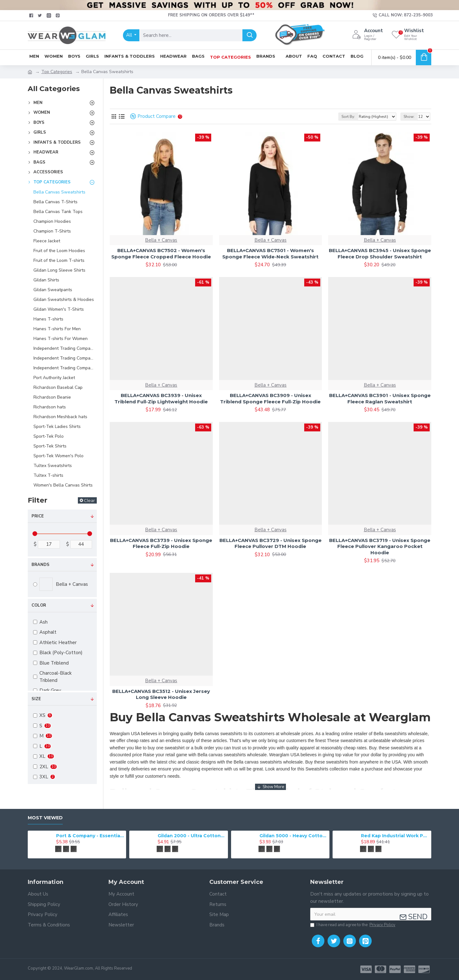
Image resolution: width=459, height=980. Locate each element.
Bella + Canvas (161, 240)
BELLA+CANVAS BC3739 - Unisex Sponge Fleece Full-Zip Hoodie (161, 543)
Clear (89, 500)
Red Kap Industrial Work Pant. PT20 (395, 836)
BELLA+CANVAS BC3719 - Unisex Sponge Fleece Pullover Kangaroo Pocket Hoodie (380, 546)
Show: (409, 117)
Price (38, 516)
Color (39, 605)
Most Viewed (45, 818)
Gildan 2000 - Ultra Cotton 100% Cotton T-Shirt (192, 836)
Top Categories (57, 72)
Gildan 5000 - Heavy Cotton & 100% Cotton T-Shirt (293, 836)
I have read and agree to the (353, 925)
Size (36, 699)
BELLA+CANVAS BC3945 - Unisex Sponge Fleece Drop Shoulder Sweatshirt (380, 254)
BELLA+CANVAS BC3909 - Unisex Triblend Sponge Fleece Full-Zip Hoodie (270, 398)
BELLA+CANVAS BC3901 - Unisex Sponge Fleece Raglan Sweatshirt (380, 398)
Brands (41, 565)
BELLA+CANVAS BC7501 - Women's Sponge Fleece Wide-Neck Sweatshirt (270, 254)
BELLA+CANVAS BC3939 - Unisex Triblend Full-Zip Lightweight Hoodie (161, 398)
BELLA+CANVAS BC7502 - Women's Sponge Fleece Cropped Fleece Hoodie (161, 254)
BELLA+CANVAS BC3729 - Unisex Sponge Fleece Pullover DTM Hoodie (270, 543)
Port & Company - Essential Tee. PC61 (90, 836)
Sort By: (348, 117)
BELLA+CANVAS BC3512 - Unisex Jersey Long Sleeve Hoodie (161, 694)
